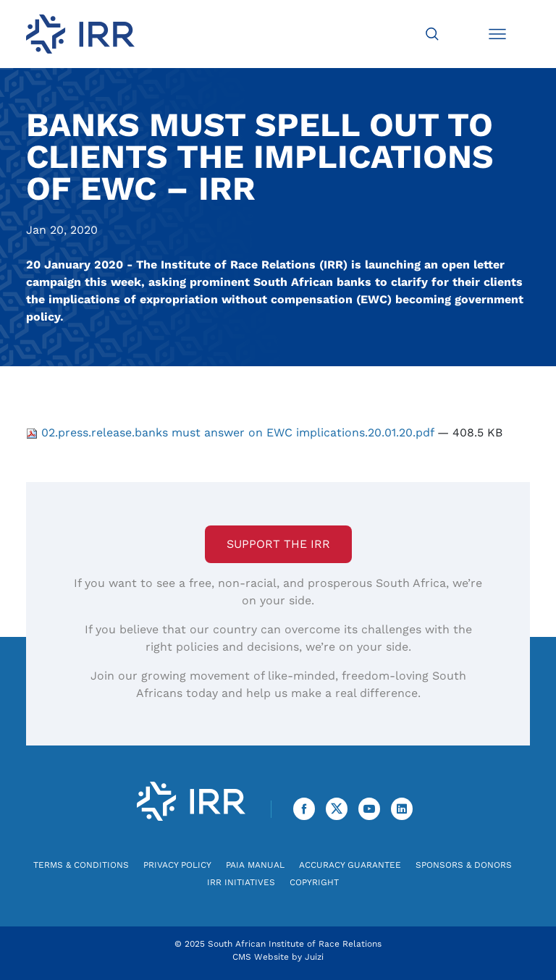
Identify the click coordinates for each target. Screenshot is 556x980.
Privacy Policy (177, 865)
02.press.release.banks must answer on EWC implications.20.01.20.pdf (232, 432)
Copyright (314, 882)
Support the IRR (278, 544)
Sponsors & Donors (464, 865)
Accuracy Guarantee (350, 865)
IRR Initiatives (241, 882)
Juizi (314, 957)
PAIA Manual (255, 865)
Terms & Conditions (81, 865)
